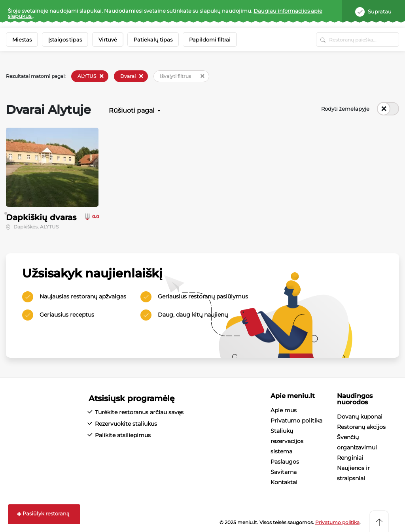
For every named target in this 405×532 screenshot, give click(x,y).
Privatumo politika (296, 421)
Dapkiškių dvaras (41, 217)
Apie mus (284, 410)
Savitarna (284, 472)
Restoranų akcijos (361, 427)
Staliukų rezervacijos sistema (287, 441)
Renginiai (350, 458)
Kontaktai (284, 482)
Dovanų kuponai (360, 417)
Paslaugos (285, 462)
